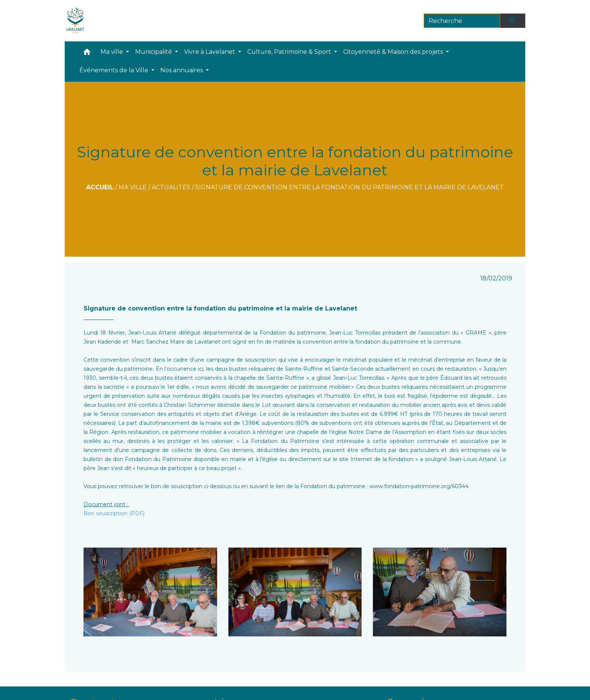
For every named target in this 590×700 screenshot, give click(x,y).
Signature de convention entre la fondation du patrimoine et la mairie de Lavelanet (350, 187)
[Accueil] (75, 21)
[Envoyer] (513, 21)
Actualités (171, 187)
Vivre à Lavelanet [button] (210, 52)
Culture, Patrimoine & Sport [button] (290, 52)
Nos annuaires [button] (182, 70)
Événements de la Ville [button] (115, 70)
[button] (87, 54)
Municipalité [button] (154, 52)
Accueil (100, 187)
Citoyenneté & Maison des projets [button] (394, 52)
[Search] (462, 21)
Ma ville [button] (113, 52)
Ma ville (133, 187)
